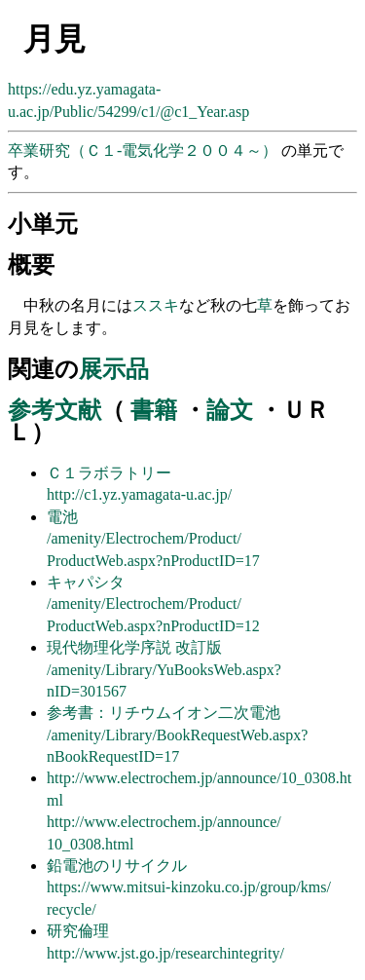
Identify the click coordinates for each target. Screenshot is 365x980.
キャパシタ (86, 582)
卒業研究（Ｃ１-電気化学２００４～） (145, 151)
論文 (230, 410)
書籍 (154, 410)
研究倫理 (78, 931)
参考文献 (55, 410)
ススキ (156, 305)
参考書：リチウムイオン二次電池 (164, 713)
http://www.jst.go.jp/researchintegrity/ (165, 953)
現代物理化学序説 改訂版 (134, 647)
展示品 (114, 369)
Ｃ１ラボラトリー (109, 473)
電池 (62, 517)
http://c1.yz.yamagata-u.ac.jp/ (139, 494)
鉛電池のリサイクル (117, 866)
